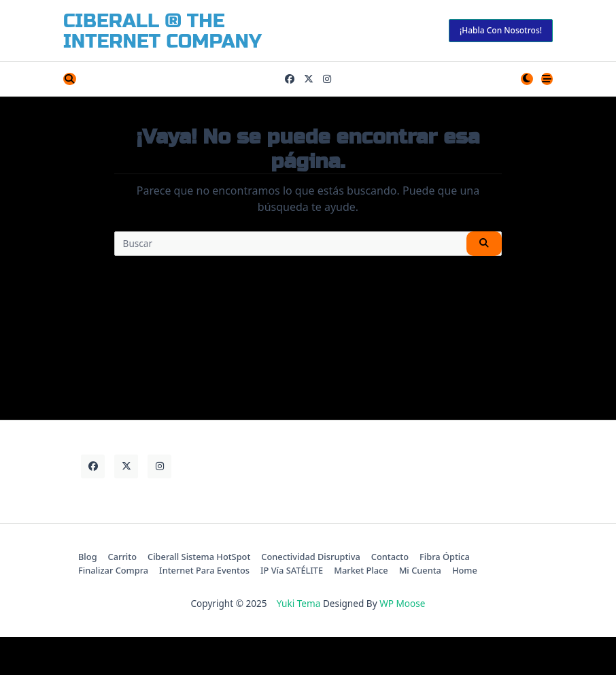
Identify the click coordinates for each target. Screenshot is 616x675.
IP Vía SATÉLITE (292, 570)
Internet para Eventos (204, 570)
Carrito (122, 557)
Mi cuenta (420, 570)
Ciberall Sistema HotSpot (199, 557)
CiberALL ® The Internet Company (162, 31)
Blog (88, 557)
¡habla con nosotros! (501, 30)
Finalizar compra (113, 570)
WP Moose (402, 603)
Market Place (361, 570)
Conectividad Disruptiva (311, 557)
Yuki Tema (299, 603)
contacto (390, 557)
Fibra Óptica (445, 557)
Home (465, 570)
